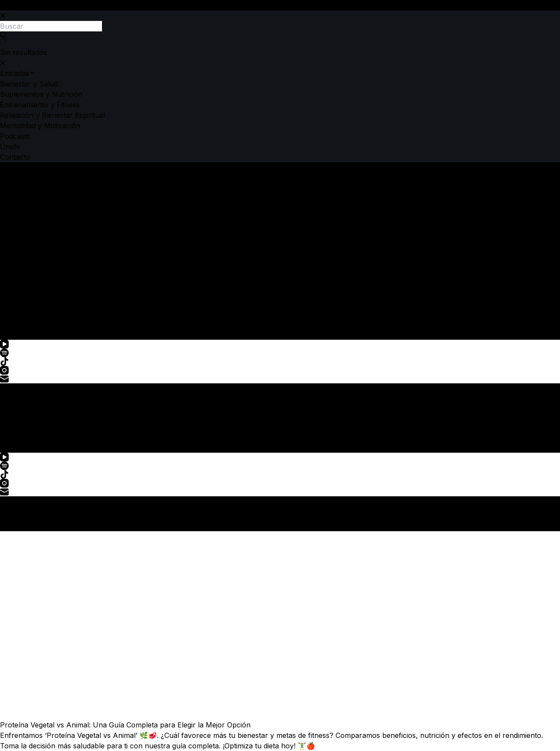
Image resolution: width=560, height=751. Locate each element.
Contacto (15, 317)
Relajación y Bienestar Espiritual (53, 276)
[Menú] (10, 444)
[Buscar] (12, 331)
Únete (10, 307)
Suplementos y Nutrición (41, 255)
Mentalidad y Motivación (40, 286)
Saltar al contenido (31, 5)
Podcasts (15, 297)
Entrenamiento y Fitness (40, 265)
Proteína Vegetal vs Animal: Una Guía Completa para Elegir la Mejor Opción (125, 725)
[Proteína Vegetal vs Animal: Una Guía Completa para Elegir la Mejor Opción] (280, 625)
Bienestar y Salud (29, 244)
